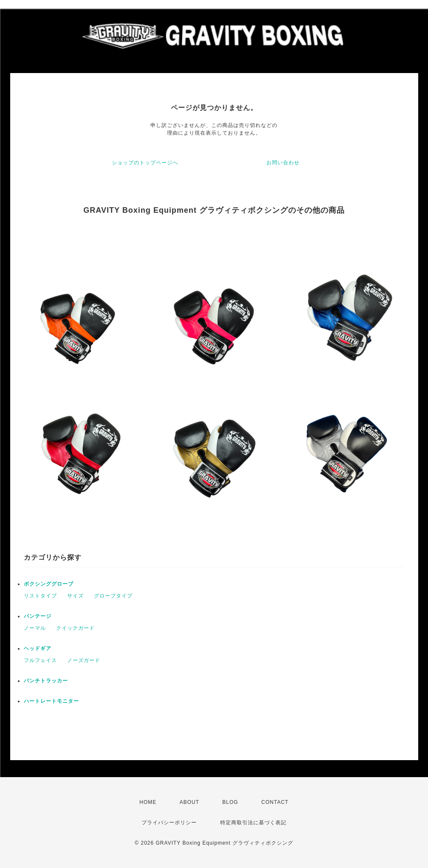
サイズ (75, 596)
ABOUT (189, 802)
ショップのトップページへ (145, 163)
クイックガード (75, 628)
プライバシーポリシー (169, 823)
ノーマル (35, 628)
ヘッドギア (38, 648)
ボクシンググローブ (49, 584)
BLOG (230, 802)
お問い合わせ (283, 163)
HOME (148, 802)
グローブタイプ (113, 596)
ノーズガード (84, 660)
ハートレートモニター (51, 701)
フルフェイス (40, 660)
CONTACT (275, 802)
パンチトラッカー (46, 681)
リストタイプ (40, 596)
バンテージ (38, 616)
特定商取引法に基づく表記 (253, 823)
